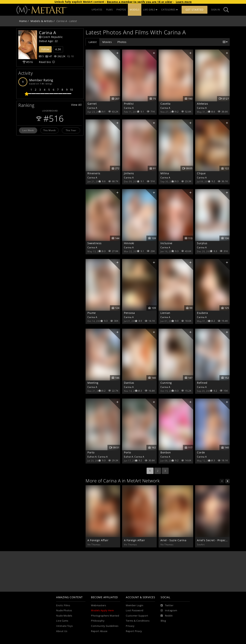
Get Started (195, 10)
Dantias (129, 383)
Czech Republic (51, 37)
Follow (45, 49)
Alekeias (202, 104)
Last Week (28, 130)
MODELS (135, 10)
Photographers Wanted (105, 616)
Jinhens (129, 173)
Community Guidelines (105, 626)
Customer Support (137, 616)
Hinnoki (129, 243)
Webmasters (98, 605)
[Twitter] (167, 606)
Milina (165, 173)
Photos (122, 42)
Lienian (165, 313)
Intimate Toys (64, 626)
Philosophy (98, 621)
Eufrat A (92, 457)
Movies (107, 42)
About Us (62, 631)
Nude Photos (64, 610)
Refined (202, 383)
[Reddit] (167, 616)
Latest (93, 42)
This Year (71, 130)
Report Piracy (134, 631)
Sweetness (95, 243)
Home (23, 21)
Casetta (165, 104)
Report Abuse (99, 631)
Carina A (92, 108)
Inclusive (166, 243)
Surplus (202, 243)
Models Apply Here (102, 610)
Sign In (216, 10)
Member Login (135, 605)
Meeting (93, 383)
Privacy (130, 626)
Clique (201, 173)
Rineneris (94, 173)
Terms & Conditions (138, 621)
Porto (91, 452)
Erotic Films (63, 605)
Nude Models (64, 616)
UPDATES (97, 10)
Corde (201, 452)
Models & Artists (42, 21)
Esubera (202, 313)
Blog (163, 621)
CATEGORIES (170, 10)
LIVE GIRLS (150, 10)
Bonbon (166, 452)
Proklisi (129, 104)
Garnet (92, 104)
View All (76, 105)
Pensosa (129, 313)
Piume (92, 313)
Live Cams (62, 621)
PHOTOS (121, 10)
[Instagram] (169, 611)
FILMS (110, 10)
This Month (50, 130)
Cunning (166, 383)
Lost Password (135, 610)
